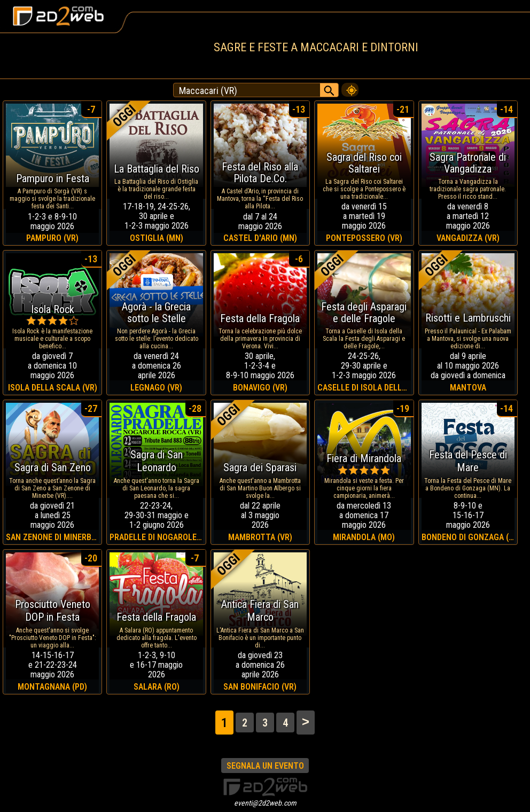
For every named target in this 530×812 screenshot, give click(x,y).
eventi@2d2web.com (265, 803)
